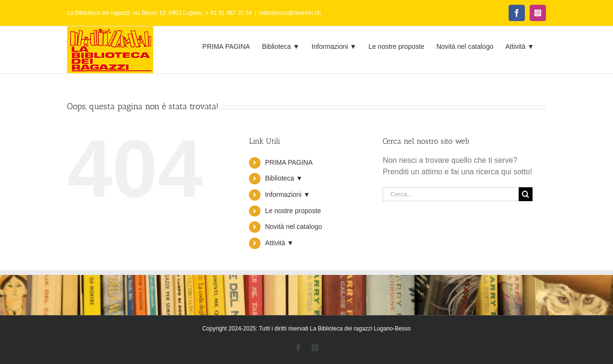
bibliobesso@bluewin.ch (290, 13)
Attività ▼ (279, 243)
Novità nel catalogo (293, 227)
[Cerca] (526, 194)
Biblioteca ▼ (284, 178)
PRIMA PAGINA (289, 162)
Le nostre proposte (293, 211)
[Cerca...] (451, 194)
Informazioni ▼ (287, 194)
